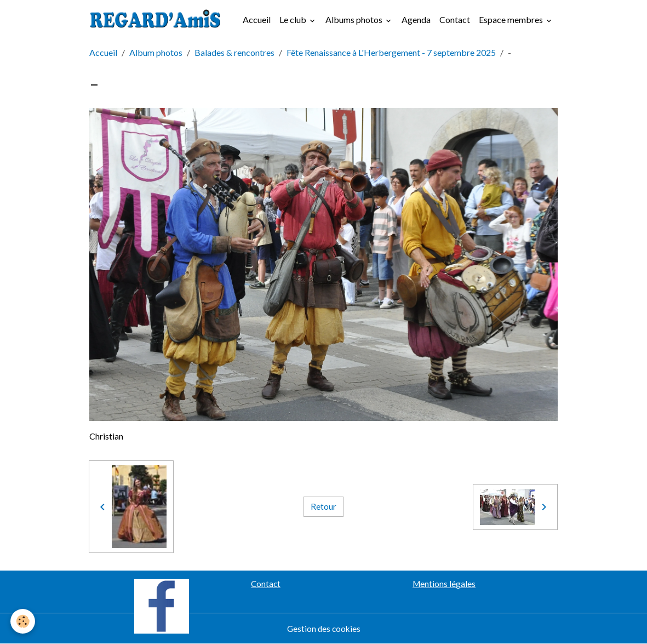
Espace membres (512, 19)
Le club (294, 19)
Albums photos (355, 19)
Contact (455, 19)
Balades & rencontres (234, 52)
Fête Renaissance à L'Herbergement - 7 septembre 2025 (391, 52)
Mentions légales (444, 584)
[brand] (158, 20)
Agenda (416, 19)
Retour (323, 507)
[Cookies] (23, 621)
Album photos (156, 52)
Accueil (257, 19)
